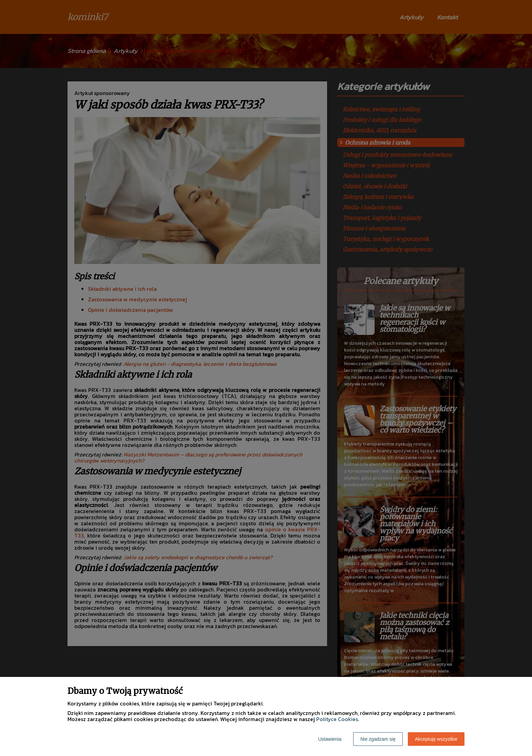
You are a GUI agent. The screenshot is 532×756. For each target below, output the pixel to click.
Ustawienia (330, 739)
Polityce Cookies (337, 719)
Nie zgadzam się (378, 739)
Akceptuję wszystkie (436, 739)
